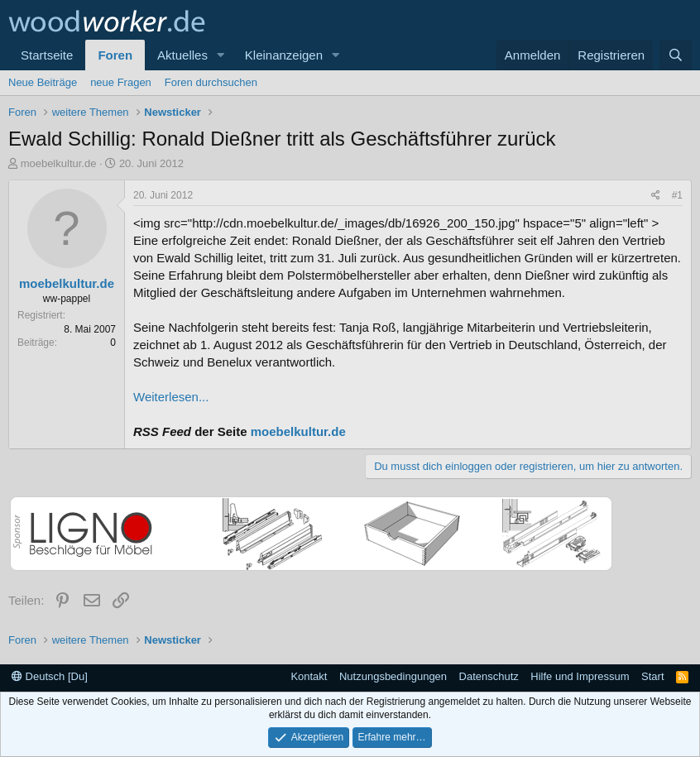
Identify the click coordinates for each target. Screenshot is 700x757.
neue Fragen (121, 82)
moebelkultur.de (59, 163)
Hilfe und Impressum (580, 676)
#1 (677, 195)
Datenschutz (489, 676)
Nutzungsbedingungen (393, 676)
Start (652, 676)
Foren (115, 55)
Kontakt (309, 676)
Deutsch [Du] (50, 676)
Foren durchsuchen (211, 82)
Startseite (47, 55)
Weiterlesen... (171, 397)
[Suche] (676, 55)
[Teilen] (656, 196)
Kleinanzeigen (284, 55)
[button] (221, 55)
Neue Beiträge (43, 82)
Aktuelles (182, 55)
